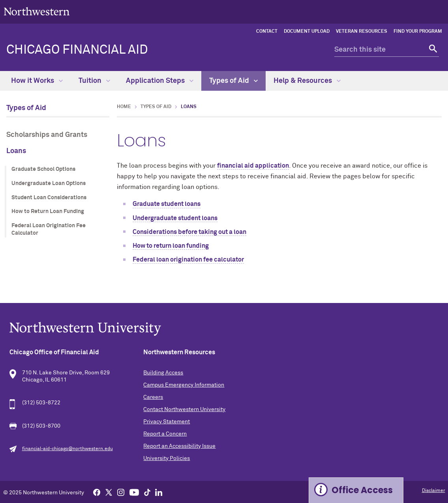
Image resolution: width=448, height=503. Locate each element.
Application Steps (160, 81)
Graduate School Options (43, 169)
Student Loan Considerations (49, 198)
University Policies (167, 458)
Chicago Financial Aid (77, 50)
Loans (16, 151)
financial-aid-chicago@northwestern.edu (67, 449)
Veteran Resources (362, 32)
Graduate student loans (167, 204)
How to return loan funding (171, 246)
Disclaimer (434, 491)
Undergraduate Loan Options (49, 183)
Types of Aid (233, 81)
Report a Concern (165, 434)
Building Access (163, 373)
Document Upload (307, 32)
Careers (153, 397)
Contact (267, 32)
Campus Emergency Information (184, 385)
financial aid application (253, 166)
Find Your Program (418, 32)
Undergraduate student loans (175, 218)
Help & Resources (307, 81)
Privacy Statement (167, 422)
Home (124, 107)
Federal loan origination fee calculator (188, 260)
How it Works (37, 81)
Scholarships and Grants (47, 135)
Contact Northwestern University (184, 410)
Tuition (94, 81)
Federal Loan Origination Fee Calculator (49, 230)
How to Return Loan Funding (48, 211)
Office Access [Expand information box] (362, 490)
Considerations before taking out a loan (189, 232)
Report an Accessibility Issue (179, 446)
